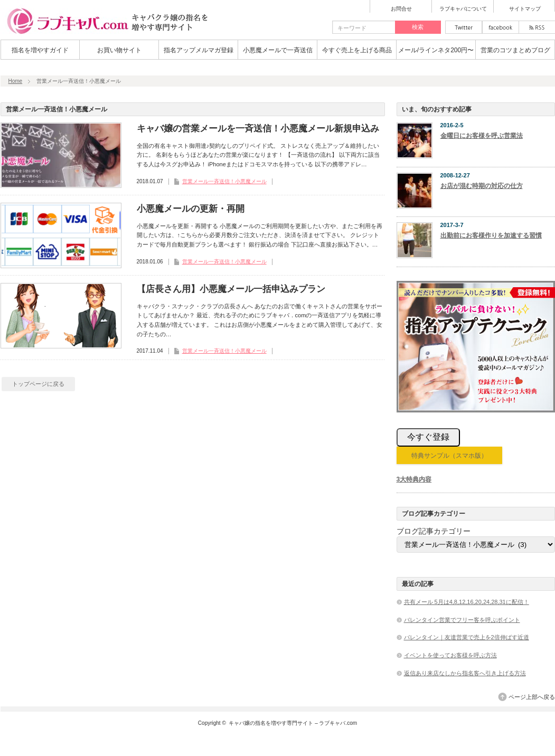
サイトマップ (525, 9)
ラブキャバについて (463, 9)
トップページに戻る (38, 384)
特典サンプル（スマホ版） (449, 456)
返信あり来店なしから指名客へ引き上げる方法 (465, 673)
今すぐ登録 (428, 437)
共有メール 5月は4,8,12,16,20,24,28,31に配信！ (467, 602)
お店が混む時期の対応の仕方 (482, 186)
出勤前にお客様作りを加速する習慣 (491, 235)
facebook (501, 27)
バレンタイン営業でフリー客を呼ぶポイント (462, 620)
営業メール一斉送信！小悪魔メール (224, 181)
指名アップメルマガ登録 (199, 50)
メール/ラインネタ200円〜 (436, 50)
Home (16, 81)
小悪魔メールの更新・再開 (191, 209)
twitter (464, 27)
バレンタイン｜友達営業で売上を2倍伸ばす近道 (467, 637)
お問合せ (401, 9)
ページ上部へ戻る (532, 697)
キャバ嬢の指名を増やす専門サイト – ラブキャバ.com (293, 723)
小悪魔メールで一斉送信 (278, 50)
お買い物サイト (119, 50)
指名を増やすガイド (40, 50)
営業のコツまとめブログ (515, 50)
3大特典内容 (414, 479)
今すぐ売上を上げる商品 (357, 50)
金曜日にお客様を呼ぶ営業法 (482, 136)
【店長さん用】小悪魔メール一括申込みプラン (231, 289)
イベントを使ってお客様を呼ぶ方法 (450, 655)
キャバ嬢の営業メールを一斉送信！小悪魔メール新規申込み (258, 129)
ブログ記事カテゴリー (434, 531)
